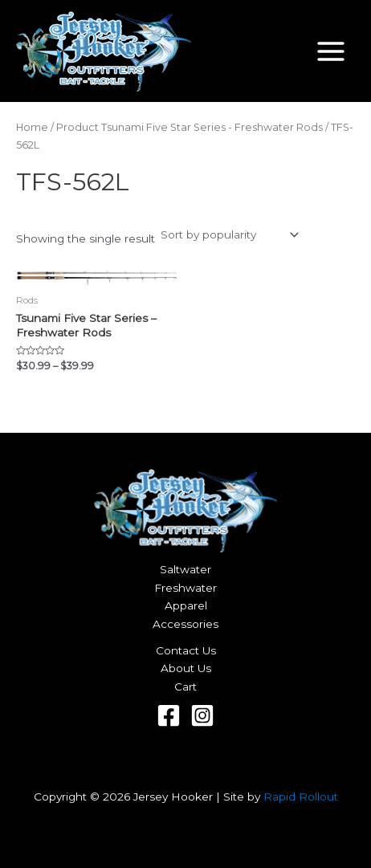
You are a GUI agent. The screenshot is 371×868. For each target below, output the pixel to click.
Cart (185, 687)
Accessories (185, 624)
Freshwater (185, 588)
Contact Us (186, 650)
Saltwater (185, 569)
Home (32, 127)
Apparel (186, 605)
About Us (186, 668)
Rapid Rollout (301, 797)
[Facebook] (169, 715)
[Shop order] (228, 235)
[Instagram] (202, 715)
